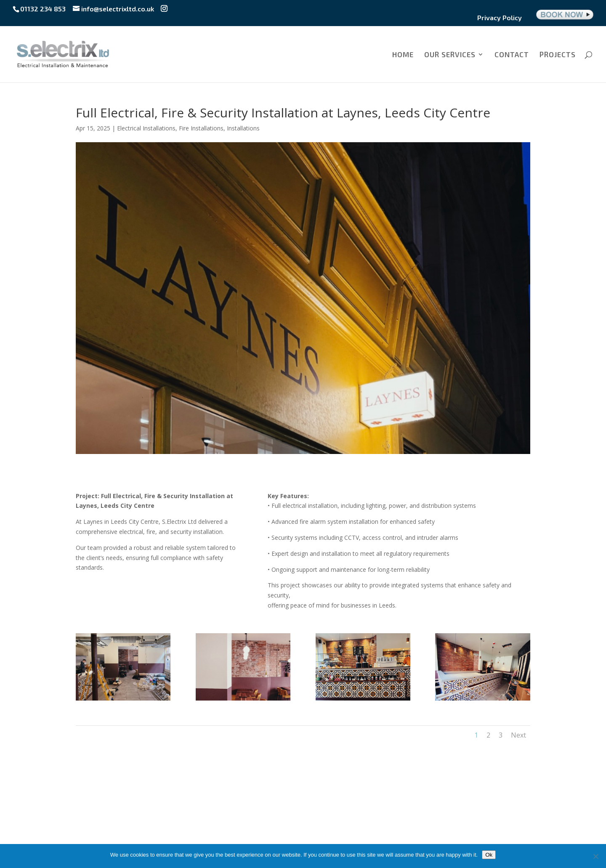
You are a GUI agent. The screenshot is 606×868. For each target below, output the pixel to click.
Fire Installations (201, 128)
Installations (243, 128)
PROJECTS (558, 55)
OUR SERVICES (450, 55)
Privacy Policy (500, 18)
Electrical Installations (146, 128)
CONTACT (512, 55)
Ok (489, 855)
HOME (403, 55)
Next (518, 735)
